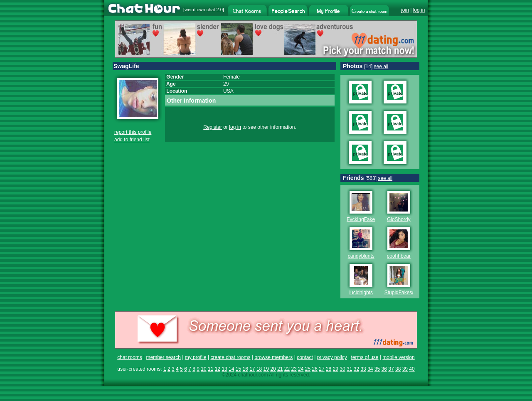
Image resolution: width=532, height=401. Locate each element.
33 (363, 369)
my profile (196, 357)
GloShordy (399, 219)
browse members (273, 357)
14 (231, 369)
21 (280, 369)
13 (224, 369)
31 (349, 369)
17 (252, 369)
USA (228, 91)
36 (384, 369)
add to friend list (132, 140)
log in (419, 10)
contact (305, 357)
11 (211, 369)
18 (259, 369)
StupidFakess (400, 293)
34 (370, 369)
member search (163, 357)
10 (203, 369)
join (405, 10)
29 (336, 369)
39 (405, 369)
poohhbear (399, 256)
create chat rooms (230, 357)
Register (213, 127)
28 (329, 369)
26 (315, 369)
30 (342, 369)
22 (287, 369)
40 (412, 369)
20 (273, 369)
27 (321, 369)
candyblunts (361, 256)
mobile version (398, 357)
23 (294, 369)
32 (356, 369)
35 (377, 369)
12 (218, 369)
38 (398, 369)
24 (301, 369)
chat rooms (129, 357)
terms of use (365, 357)
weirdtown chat (200, 10)
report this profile (133, 132)
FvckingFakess (363, 219)
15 (238, 369)
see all (381, 66)
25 (308, 369)
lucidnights (361, 293)
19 (266, 369)
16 (245, 369)
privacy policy (332, 357)
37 (391, 369)
